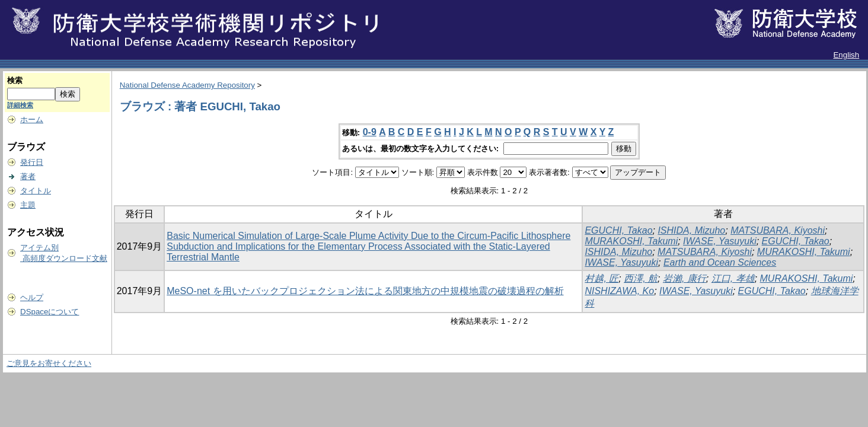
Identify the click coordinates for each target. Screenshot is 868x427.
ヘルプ (32, 297)
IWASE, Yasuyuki (720, 241)
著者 (28, 176)
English (846, 55)
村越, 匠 (601, 278)
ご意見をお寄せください (49, 363)
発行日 (32, 162)
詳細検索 (20, 105)
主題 (28, 205)
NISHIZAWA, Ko (619, 291)
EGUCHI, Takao (618, 230)
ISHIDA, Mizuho (691, 230)
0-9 (370, 132)
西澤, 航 (641, 278)
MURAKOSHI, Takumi (631, 241)
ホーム (32, 120)
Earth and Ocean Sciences (720, 262)
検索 (15, 80)
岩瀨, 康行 (684, 278)
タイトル (36, 191)
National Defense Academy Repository (187, 85)
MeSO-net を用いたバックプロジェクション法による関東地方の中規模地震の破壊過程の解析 (365, 291)
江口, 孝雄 (733, 278)
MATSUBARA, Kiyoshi (778, 230)
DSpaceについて (50, 312)
